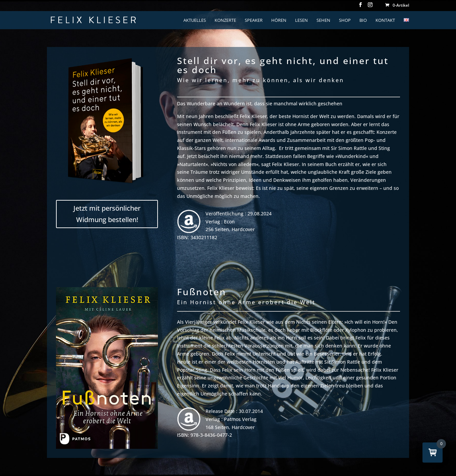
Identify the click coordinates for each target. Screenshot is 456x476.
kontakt (385, 20)
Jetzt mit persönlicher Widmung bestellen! (107, 214)
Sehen (323, 20)
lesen (301, 20)
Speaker (254, 20)
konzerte (225, 20)
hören (279, 20)
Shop (345, 20)
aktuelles (195, 20)
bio (363, 20)
